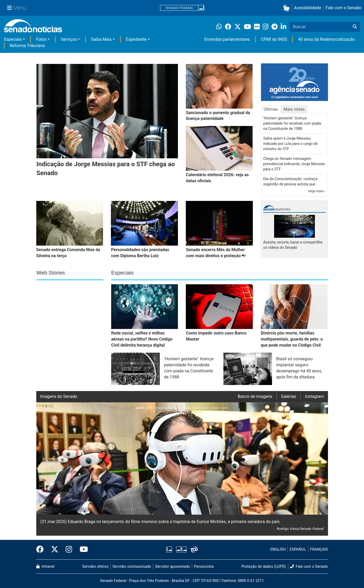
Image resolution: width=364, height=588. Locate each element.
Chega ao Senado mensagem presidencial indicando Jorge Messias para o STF (294, 164)
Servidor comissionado (132, 567)
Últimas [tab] (271, 109)
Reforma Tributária (27, 46)
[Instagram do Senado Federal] (69, 550)
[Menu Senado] (17, 8)
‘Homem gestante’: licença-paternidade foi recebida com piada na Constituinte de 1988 (292, 123)
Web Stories (51, 273)
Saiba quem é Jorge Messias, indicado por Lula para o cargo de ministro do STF (291, 144)
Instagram (314, 396)
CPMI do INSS (274, 39)
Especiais (13, 39)
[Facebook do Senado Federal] (42, 550)
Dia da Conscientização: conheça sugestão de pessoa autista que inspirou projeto (290, 184)
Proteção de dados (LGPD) (264, 567)
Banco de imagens (255, 396)
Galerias (289, 396)
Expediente (136, 39)
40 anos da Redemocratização (326, 39)
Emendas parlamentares (227, 39)
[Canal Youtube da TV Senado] (82, 550)
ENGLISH (278, 549)
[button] (287, 8)
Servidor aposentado (172, 567)
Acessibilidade (308, 8)
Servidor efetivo (95, 567)
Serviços (69, 39)
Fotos (41, 39)
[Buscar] (355, 27)
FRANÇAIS (319, 549)
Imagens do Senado (59, 396)
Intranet (45, 567)
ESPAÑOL (298, 549)
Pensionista (204, 567)
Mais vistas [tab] (294, 109)
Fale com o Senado (344, 8)
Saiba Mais (101, 39)
